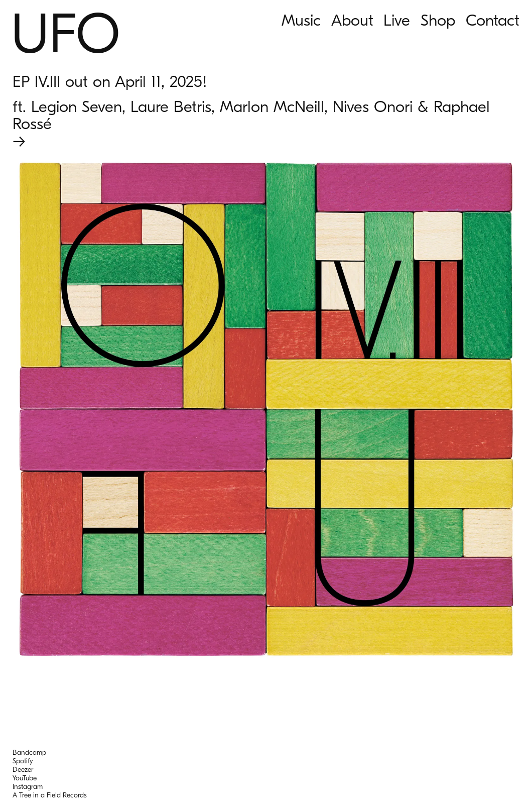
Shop (438, 20)
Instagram (28, 787)
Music (301, 20)
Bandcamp (29, 752)
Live (397, 20)
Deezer (23, 770)
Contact (493, 20)
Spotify (23, 761)
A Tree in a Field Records (50, 795)
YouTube (25, 778)
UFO (65, 35)
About (352, 20)
